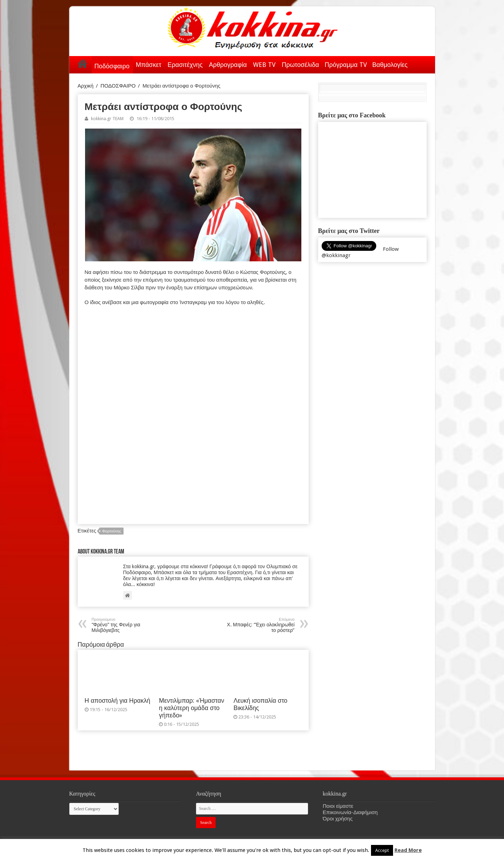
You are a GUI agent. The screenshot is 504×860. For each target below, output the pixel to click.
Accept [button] (382, 850)
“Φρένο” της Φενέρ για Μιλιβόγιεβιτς (128, 625)
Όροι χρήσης (338, 819)
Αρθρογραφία (228, 65)
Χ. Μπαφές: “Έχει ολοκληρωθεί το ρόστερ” (259, 625)
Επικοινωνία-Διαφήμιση (350, 812)
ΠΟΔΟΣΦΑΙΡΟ (118, 86)
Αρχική (83, 63)
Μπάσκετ (149, 65)
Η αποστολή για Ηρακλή (118, 701)
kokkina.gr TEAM (107, 119)
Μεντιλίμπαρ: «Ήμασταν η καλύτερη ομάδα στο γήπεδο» (191, 708)
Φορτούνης (112, 531)
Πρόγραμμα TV (346, 65)
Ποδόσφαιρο (112, 66)
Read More (408, 850)
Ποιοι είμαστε (338, 806)
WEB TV (264, 65)
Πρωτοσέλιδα (300, 65)
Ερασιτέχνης (185, 65)
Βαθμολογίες (390, 65)
